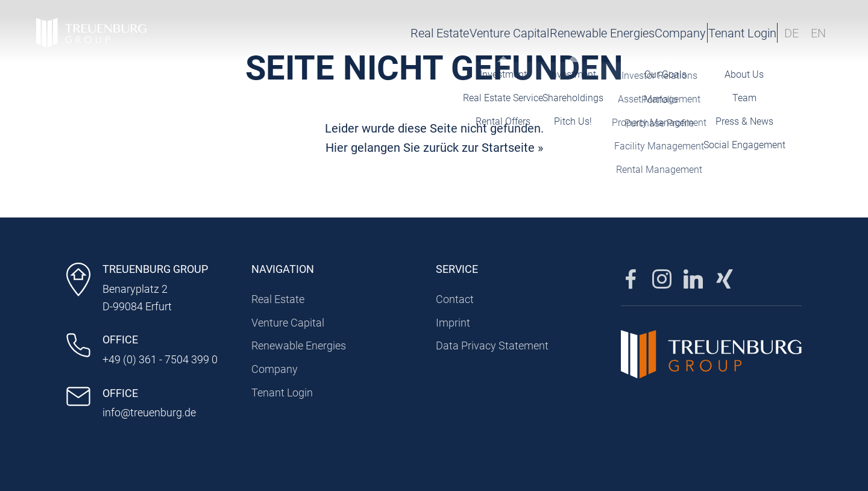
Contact (455, 299)
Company (612, 33)
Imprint (453, 323)
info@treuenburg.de (149, 412)
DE (791, 33)
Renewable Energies (518, 33)
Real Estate (325, 33)
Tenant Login (712, 33)
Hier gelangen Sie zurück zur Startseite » (434, 148)
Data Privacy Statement (492, 346)
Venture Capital (410, 33)
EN (818, 33)
